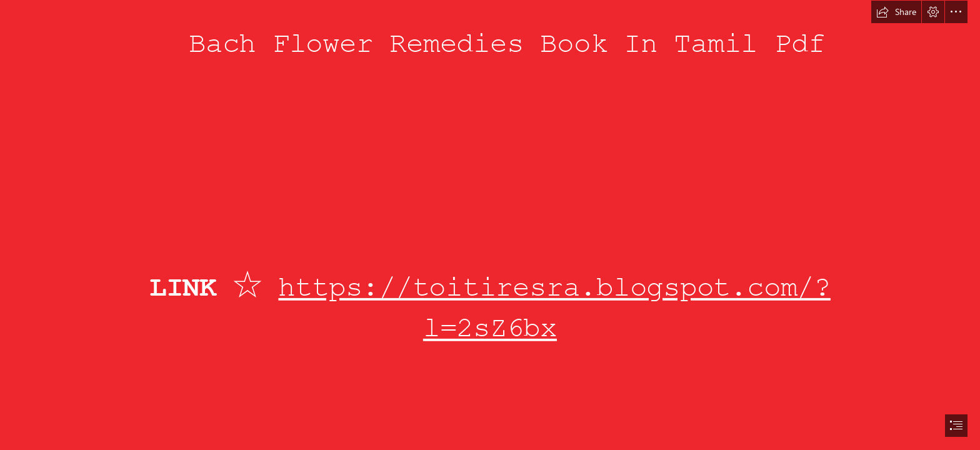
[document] (490, 225)
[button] (896, 12)
